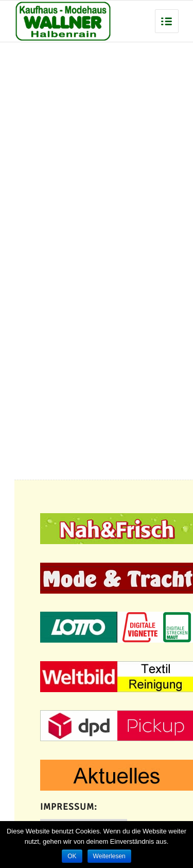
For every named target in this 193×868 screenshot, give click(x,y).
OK (72, 856)
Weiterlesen (109, 856)
